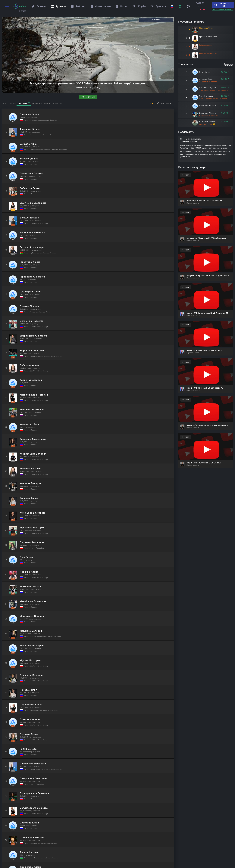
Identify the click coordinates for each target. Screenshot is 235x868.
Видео (62, 103)
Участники (24, 103)
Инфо (6, 103)
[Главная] (15, 6)
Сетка (13, 103)
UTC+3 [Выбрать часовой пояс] (200, 10)
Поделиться (164, 103)
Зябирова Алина (206, 45)
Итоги (47, 103)
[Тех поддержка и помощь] (188, 6)
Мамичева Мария (206, 28)
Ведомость (37, 103)
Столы (55, 103)
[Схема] (180, 6)
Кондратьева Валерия (208, 54)
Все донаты (228, 64)
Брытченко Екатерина (208, 37)
